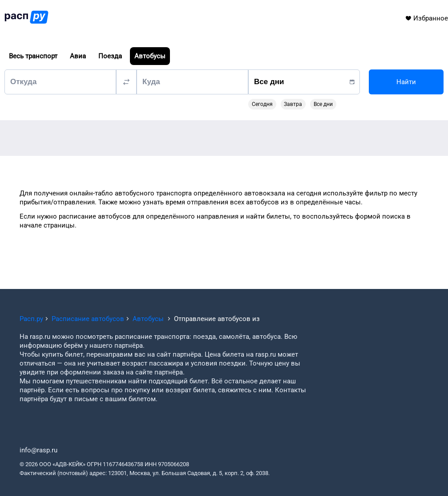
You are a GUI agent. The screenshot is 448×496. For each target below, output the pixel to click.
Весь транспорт (33, 56)
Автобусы (150, 56)
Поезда (110, 56)
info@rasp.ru (38, 450)
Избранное (426, 18)
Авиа (78, 56)
